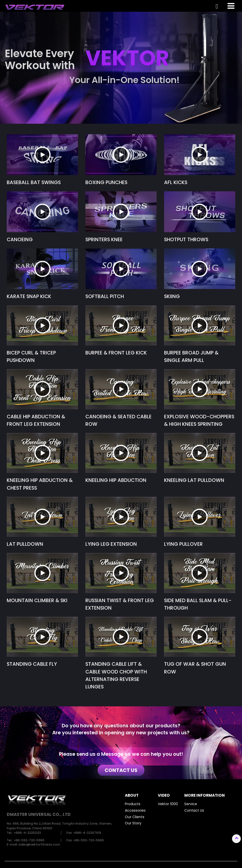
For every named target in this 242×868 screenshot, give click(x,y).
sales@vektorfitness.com (39, 844)
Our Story (133, 823)
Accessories (135, 810)
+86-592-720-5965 (29, 840)
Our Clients (135, 817)
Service (191, 804)
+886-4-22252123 (27, 833)
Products (133, 804)
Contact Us (194, 810)
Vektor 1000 (168, 804)
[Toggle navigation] (231, 6)
